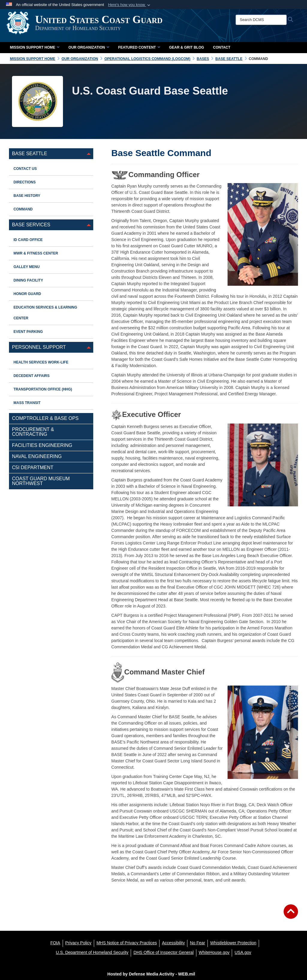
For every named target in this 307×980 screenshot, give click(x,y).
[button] (130, 5)
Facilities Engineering (42, 445)
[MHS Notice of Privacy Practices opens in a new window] (127, 943)
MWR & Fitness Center (36, 253)
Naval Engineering (37, 456)
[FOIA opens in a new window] (55, 943)
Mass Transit (27, 403)
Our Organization (89, 47)
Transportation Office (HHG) (43, 389)
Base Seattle (30, 154)
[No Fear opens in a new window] (197, 943)
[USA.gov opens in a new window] (243, 952)
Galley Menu (27, 267)
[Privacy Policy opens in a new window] (78, 943)
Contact (222, 47)
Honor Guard (27, 294)
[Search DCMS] (264, 20)
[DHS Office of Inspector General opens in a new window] (164, 952)
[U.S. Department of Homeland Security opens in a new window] (92, 952)
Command (23, 209)
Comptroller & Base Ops (45, 418)
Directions (25, 182)
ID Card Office (28, 240)
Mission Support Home (35, 47)
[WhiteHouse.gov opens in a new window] (214, 952)
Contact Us (25, 169)
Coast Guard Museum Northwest (41, 481)
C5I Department (33, 467)
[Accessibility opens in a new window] (173, 943)
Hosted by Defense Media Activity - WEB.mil (151, 974)
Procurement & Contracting (33, 432)
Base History (27, 196)
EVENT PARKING (28, 332)
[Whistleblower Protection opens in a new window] (233, 943)
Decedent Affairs (31, 376)
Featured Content (139, 47)
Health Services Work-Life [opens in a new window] (41, 362)
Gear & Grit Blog (187, 47)
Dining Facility (28, 280)
